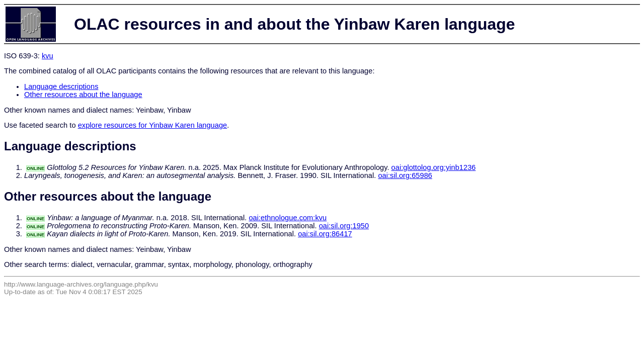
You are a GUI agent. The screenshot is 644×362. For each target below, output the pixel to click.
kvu (48, 56)
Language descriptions (61, 86)
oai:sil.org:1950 (344, 226)
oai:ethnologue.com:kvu (288, 218)
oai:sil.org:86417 (325, 234)
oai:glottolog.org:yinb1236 (434, 167)
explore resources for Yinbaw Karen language (153, 125)
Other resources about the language (83, 95)
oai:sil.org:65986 (405, 175)
